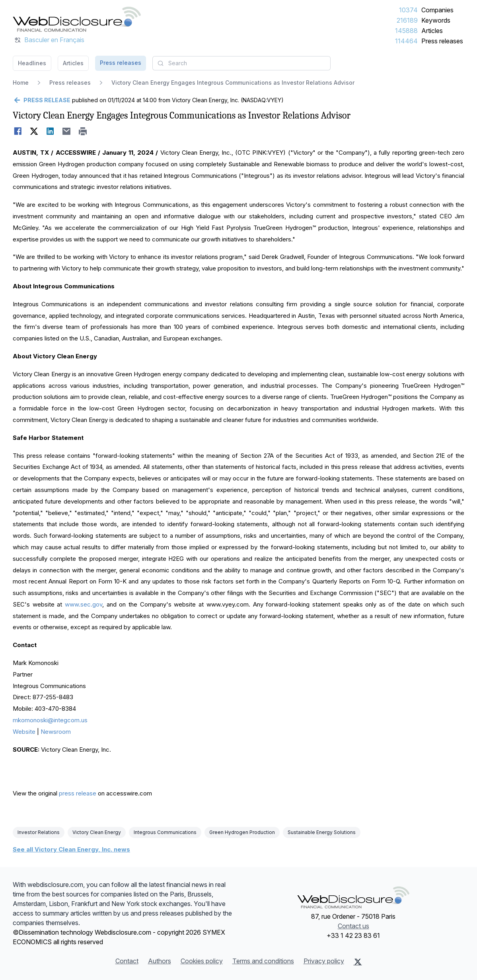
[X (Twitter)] (358, 962)
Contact (127, 961)
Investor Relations (39, 832)
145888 (406, 31)
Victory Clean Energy (97, 832)
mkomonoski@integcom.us (50, 720)
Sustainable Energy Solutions (322, 832)
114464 (406, 41)
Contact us (353, 926)
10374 (408, 10)
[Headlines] (77, 19)
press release (78, 793)
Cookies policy (202, 961)
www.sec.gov (84, 604)
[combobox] (241, 63)
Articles (432, 31)
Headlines (32, 63)
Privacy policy (324, 961)
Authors (160, 961)
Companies (437, 10)
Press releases (442, 41)
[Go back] (42, 100)
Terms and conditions (263, 961)
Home (21, 83)
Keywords (436, 20)
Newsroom (56, 732)
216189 (407, 20)
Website (24, 732)
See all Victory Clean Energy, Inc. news (71, 849)
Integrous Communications (165, 832)
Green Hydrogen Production (242, 832)
